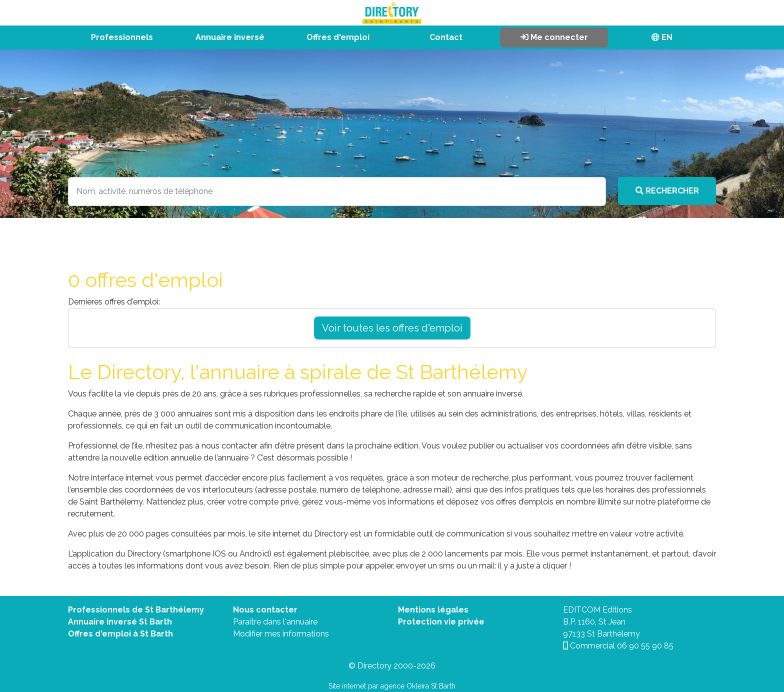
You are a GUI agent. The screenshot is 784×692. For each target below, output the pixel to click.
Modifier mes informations (281, 634)
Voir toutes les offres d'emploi (392, 328)
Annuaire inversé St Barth (120, 622)
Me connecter (554, 37)
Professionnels (122, 37)
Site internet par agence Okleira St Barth (392, 686)
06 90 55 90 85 (645, 646)
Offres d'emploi (338, 37)
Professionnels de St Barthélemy (136, 610)
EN (662, 37)
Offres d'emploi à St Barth (120, 634)
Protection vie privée (441, 622)
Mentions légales (433, 610)
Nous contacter (265, 610)
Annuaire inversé (230, 37)
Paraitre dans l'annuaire (275, 622)
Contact (446, 37)
